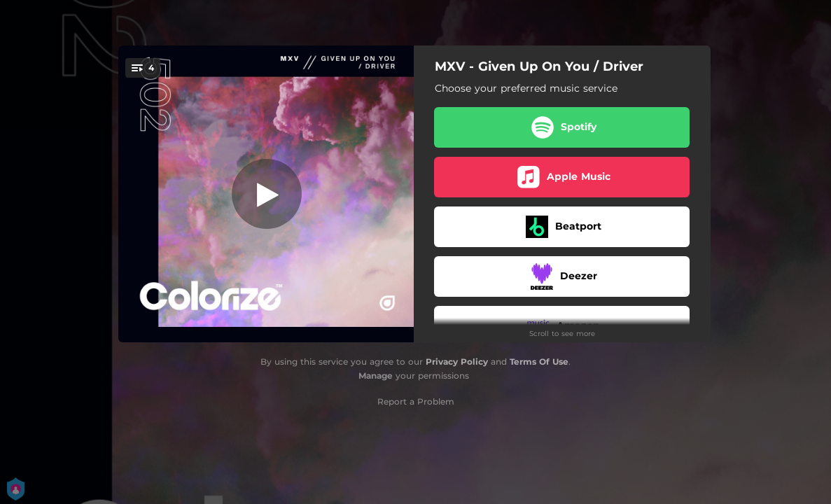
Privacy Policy (457, 362)
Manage (376, 376)
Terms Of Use (539, 362)
